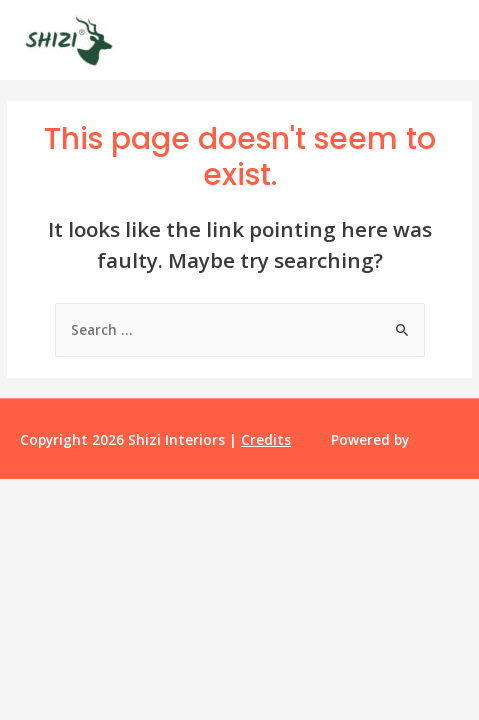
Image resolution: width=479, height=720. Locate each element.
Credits (266, 439)
